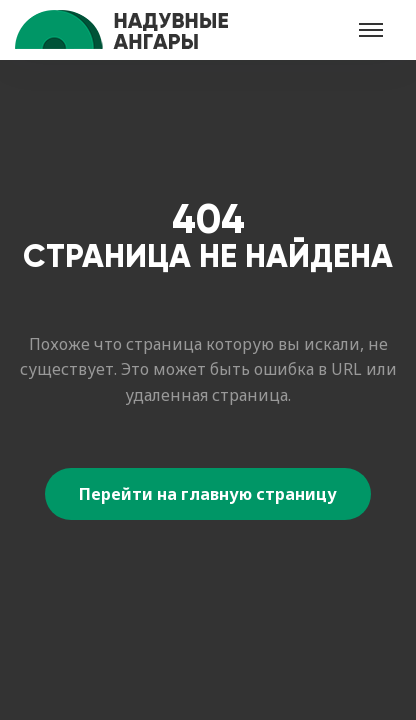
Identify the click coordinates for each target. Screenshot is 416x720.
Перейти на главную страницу (208, 494)
